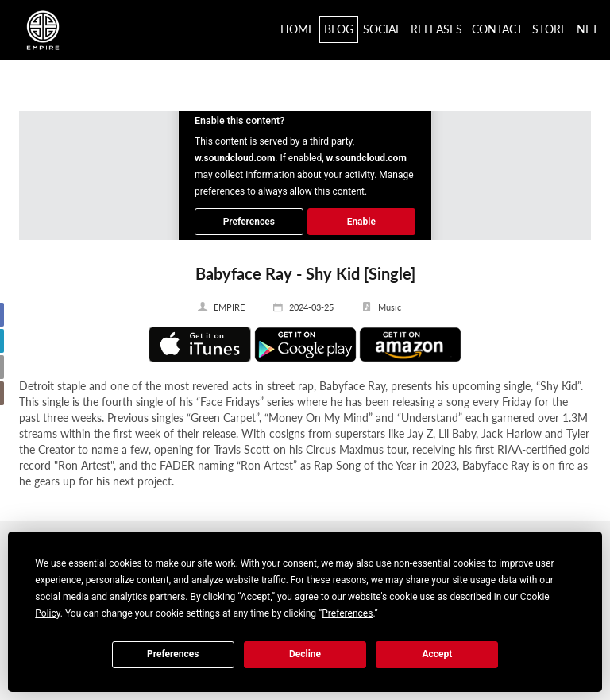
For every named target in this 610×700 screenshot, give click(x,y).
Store (550, 29)
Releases (436, 29)
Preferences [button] (347, 613)
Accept (437, 654)
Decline (305, 654)
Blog (339, 29)
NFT (587, 29)
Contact (497, 29)
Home (297, 29)
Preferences (173, 654)
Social (382, 29)
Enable (361, 222)
